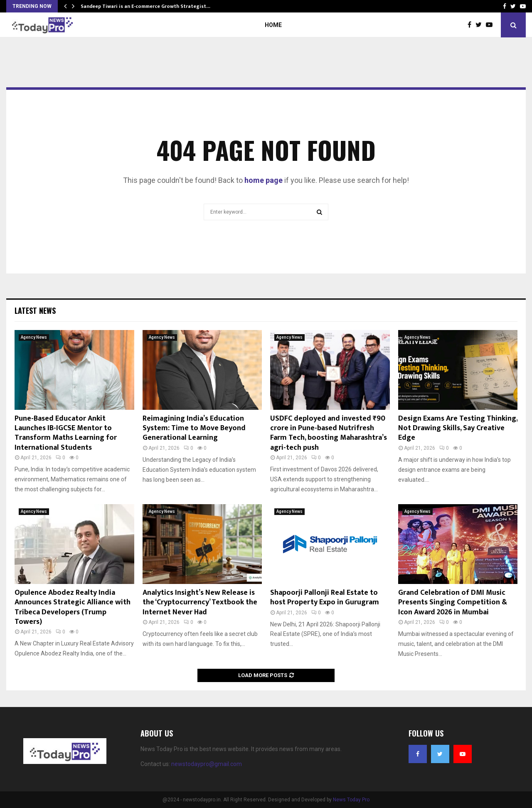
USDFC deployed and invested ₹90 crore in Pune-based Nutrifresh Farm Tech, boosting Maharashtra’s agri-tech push (329, 433)
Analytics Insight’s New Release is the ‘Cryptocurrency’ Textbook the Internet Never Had (200, 602)
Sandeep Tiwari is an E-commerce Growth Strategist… (145, 6)
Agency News (34, 337)
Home (273, 25)
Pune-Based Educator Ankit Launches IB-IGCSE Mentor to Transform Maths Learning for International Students (66, 433)
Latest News (35, 310)
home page (264, 180)
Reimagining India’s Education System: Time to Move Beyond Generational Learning (194, 428)
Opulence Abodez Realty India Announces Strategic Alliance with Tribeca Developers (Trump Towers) (73, 607)
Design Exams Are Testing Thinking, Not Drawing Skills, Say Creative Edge (458, 428)
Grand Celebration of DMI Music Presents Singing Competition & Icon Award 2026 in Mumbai (453, 602)
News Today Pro (351, 800)
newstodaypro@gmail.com (207, 764)
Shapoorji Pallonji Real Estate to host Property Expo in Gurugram (325, 597)
